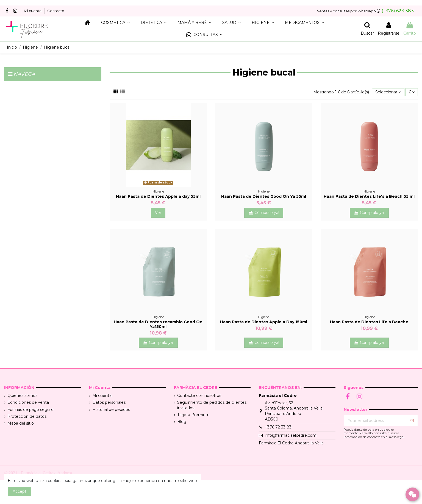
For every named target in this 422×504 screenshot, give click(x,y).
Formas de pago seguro (30, 410)
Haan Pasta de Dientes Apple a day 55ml (158, 196)
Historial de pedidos (111, 410)
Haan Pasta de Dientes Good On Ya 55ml (264, 196)
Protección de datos (27, 416)
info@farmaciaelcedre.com (291, 435)
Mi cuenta (33, 11)
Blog (182, 422)
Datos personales (109, 402)
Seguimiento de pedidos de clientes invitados (212, 405)
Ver (158, 213)
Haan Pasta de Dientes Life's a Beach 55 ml (369, 196)
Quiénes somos (22, 396)
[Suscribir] (412, 421)
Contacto (56, 11)
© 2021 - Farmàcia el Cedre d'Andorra (38, 473)
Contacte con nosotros (199, 396)
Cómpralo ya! (264, 213)
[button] (204, 35)
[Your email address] (375, 421)
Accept (20, 491)
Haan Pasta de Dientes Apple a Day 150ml (264, 322)
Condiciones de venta (28, 402)
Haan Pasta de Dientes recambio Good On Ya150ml (158, 324)
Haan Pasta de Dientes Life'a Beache (369, 322)
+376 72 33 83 (278, 427)
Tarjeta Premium (193, 415)
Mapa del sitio (21, 423)
